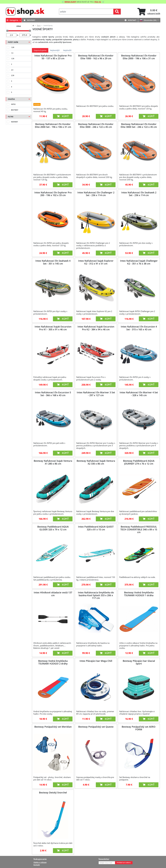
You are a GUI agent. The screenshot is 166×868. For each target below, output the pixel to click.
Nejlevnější (55, 50)
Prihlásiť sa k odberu (124, 863)
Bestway (15, 110)
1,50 (13, 59)
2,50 (13, 75)
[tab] (149, 12)
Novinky (29, 20)
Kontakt (130, 20)
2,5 (12, 70)
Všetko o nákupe (40, 862)
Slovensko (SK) (148, 20)
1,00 (13, 47)
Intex (13, 104)
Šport (39, 26)
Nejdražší (67, 50)
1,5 (12, 53)
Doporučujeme (40, 50)
